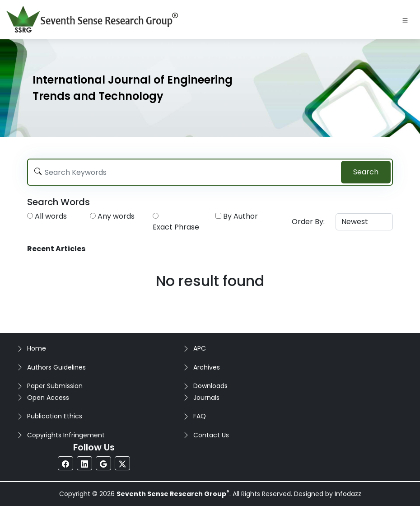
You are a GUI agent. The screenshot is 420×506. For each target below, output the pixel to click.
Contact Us (211, 435)
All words (51, 216)
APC (200, 348)
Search (366, 172)
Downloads (210, 386)
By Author (240, 216)
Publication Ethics (55, 416)
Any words (116, 216)
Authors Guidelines (56, 367)
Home (37, 348)
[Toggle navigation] (405, 19)
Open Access (48, 398)
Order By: (308, 222)
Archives (207, 367)
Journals (206, 398)
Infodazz (348, 494)
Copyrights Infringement (66, 435)
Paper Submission (55, 386)
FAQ (200, 416)
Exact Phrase (176, 227)
